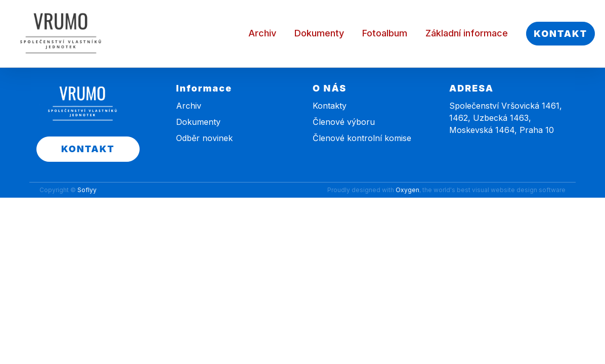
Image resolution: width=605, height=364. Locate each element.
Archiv (262, 33)
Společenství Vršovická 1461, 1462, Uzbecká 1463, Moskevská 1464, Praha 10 (506, 118)
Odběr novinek (204, 138)
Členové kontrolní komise (362, 138)
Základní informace (467, 33)
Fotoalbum (385, 33)
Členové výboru (344, 122)
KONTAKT (560, 34)
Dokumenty (319, 33)
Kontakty (330, 106)
